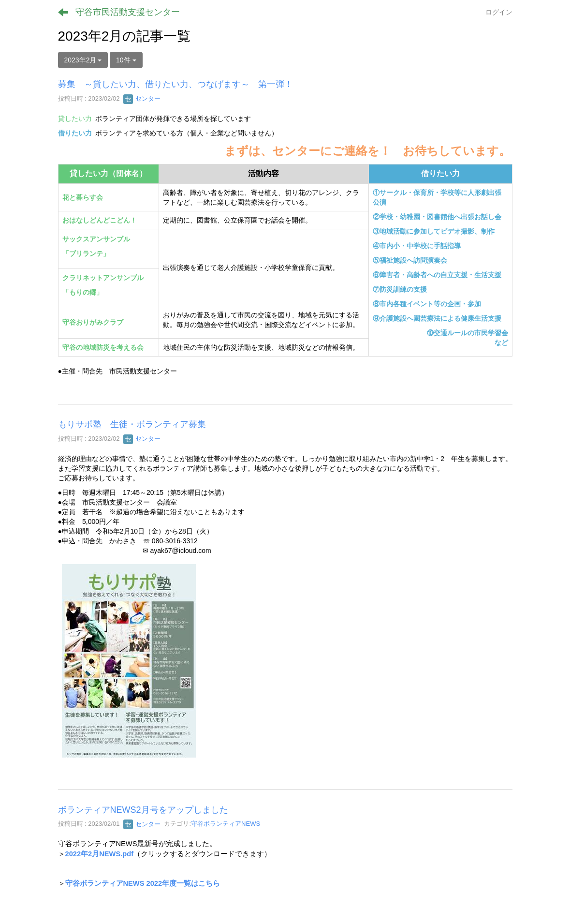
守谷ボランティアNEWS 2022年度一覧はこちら (143, 883)
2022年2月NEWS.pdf (100, 854)
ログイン (499, 12)
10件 (126, 60)
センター (142, 98)
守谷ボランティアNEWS (226, 824)
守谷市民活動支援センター (128, 12)
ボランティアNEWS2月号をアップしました (143, 810)
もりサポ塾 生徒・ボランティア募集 (132, 424)
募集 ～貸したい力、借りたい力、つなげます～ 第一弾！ (175, 84)
